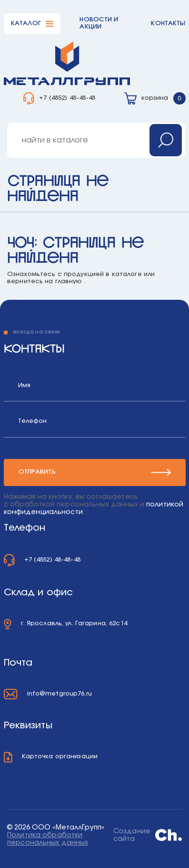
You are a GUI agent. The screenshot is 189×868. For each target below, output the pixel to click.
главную (69, 281)
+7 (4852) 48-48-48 (67, 98)
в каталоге (124, 274)
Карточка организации (60, 757)
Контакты (168, 24)
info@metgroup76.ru (60, 694)
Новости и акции (99, 23)
